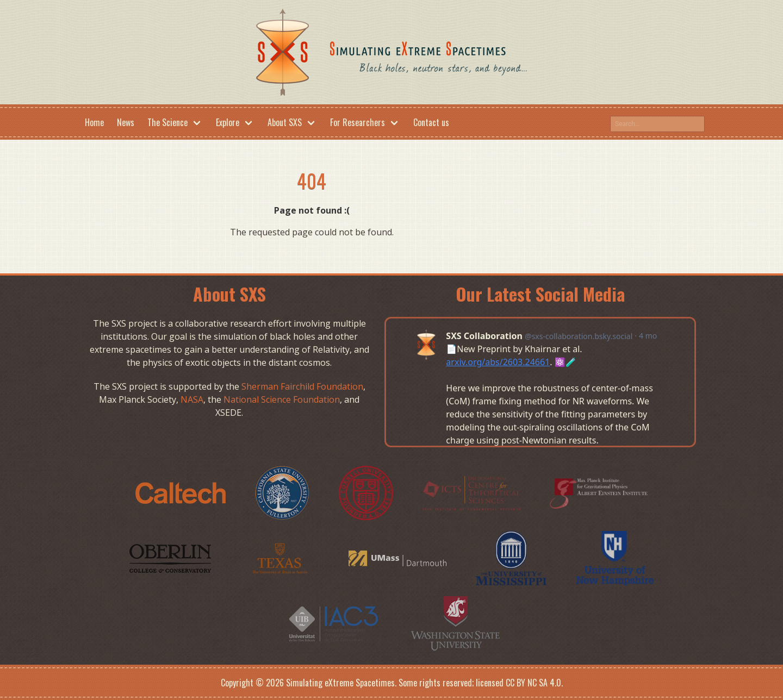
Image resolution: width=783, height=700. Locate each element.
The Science (167, 122)
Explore (228, 122)
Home (94, 122)
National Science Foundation (282, 399)
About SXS (285, 122)
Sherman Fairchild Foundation (302, 386)
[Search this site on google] (657, 124)
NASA (192, 399)
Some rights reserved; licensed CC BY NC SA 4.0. (481, 683)
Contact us (431, 122)
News (126, 122)
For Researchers (358, 122)
